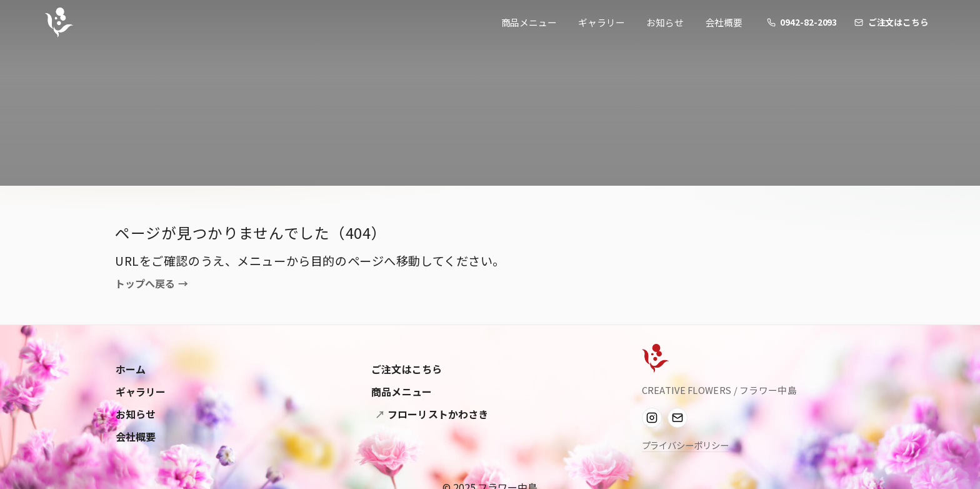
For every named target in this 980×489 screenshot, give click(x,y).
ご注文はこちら (407, 369)
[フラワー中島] (59, 23)
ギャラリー (602, 22)
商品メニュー (529, 22)
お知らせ (665, 22)
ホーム (131, 369)
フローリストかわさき (437, 414)
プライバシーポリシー (685, 445)
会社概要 (724, 22)
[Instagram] (652, 418)
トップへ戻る (152, 284)
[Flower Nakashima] (655, 358)
